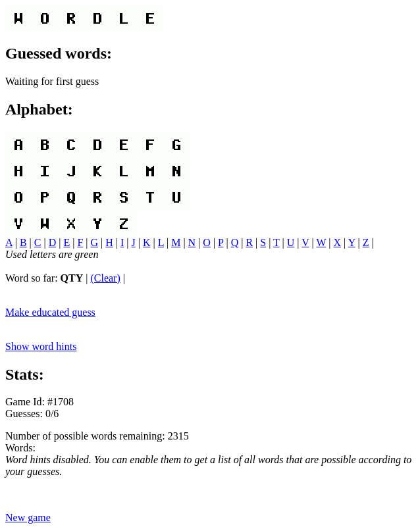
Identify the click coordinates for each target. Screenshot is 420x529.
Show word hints (41, 346)
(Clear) (105, 278)
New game (28, 517)
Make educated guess (50, 312)
